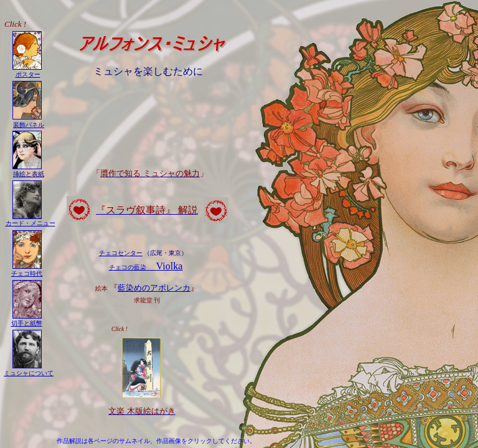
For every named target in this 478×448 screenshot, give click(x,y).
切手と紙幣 (27, 323)
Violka (146, 266)
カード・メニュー (30, 223)
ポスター (28, 74)
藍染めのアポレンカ (154, 288)
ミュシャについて (29, 373)
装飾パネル (29, 125)
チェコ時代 (27, 273)
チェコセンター (121, 253)
